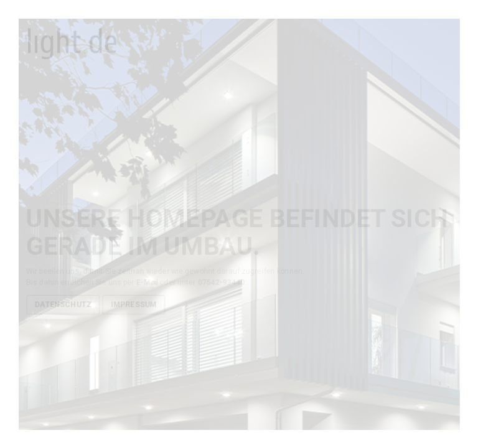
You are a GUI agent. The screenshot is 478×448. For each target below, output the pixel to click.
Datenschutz (63, 304)
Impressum (134, 304)
